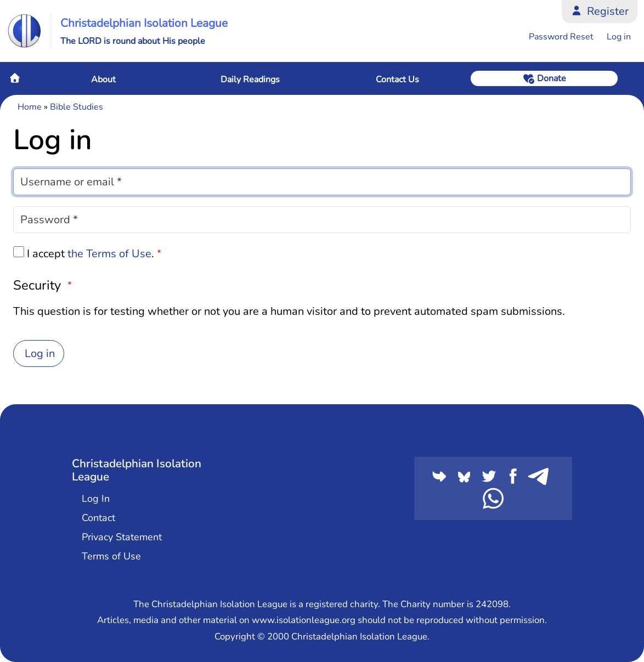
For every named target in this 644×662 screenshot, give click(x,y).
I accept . (91, 254)
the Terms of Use (109, 254)
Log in (619, 37)
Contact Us (397, 80)
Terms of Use (111, 556)
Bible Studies (77, 107)
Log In (96, 499)
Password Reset (561, 37)
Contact (98, 518)
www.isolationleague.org (304, 620)
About (103, 80)
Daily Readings (250, 80)
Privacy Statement (122, 537)
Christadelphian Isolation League (144, 23)
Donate (552, 78)
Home (15, 78)
